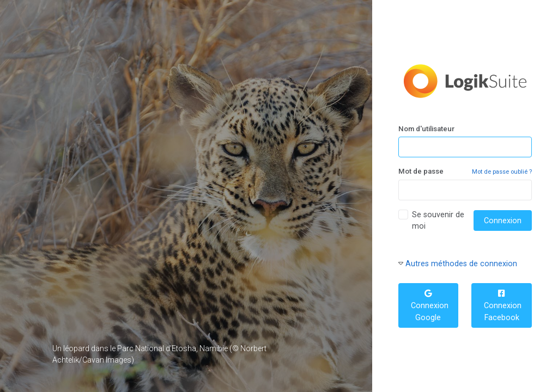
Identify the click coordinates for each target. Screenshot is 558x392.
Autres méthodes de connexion (461, 264)
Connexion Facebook (502, 306)
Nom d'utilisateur (426, 129)
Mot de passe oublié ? (502, 172)
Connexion (503, 220)
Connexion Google (429, 306)
